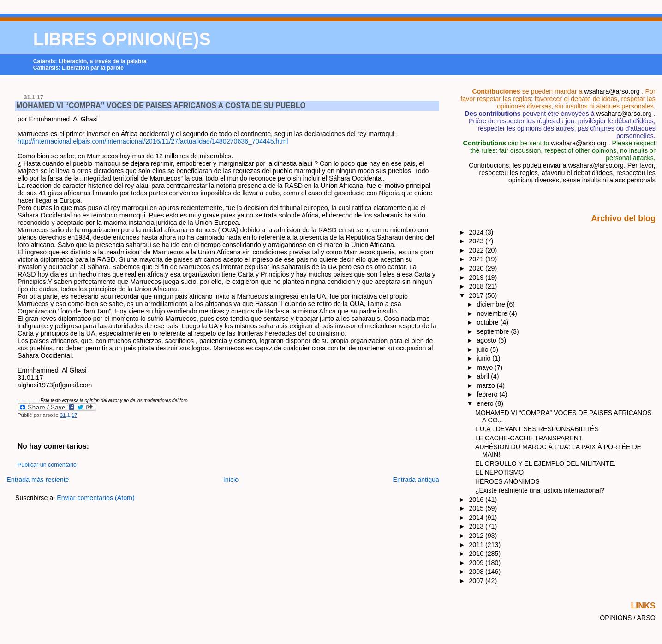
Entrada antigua (416, 480)
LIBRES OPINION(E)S (122, 39)
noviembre (493, 313)
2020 (477, 268)
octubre (488, 322)
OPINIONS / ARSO (628, 618)
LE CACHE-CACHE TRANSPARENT (529, 438)
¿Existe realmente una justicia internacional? (540, 490)
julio (483, 349)
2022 (477, 250)
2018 (477, 286)
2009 (477, 563)
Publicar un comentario (47, 465)
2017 (477, 295)
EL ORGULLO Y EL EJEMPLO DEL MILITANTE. (546, 463)
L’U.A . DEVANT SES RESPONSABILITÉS (537, 429)
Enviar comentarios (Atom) (96, 498)
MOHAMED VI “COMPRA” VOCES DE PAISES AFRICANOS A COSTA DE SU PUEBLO (161, 105)
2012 (477, 536)
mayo (486, 367)
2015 (477, 508)
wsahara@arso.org (612, 91)
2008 (477, 572)
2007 (477, 581)
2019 (477, 277)
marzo (486, 385)
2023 (477, 241)
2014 (477, 518)
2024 (477, 232)
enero (486, 403)
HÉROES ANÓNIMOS (507, 481)
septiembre (494, 331)
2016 (477, 500)
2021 (477, 259)
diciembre (492, 304)
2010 (477, 554)
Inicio (231, 480)
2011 (477, 545)
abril (484, 376)
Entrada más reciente (38, 480)
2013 (477, 526)
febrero (488, 394)
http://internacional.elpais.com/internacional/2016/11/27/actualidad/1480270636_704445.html (153, 141)
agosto (487, 340)
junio (484, 358)
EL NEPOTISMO (499, 472)
